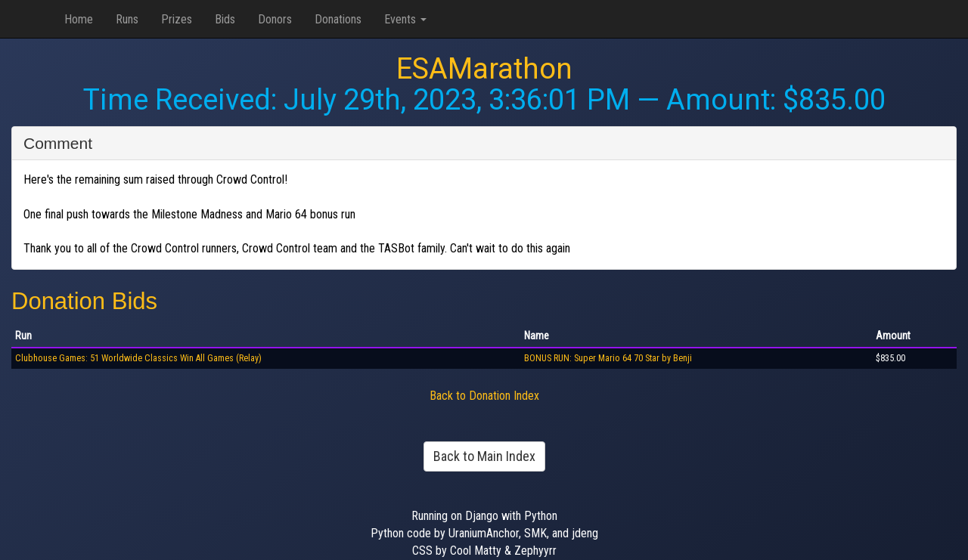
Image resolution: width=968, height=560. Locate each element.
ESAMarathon (484, 69)
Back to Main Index (484, 456)
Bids (225, 19)
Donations (338, 19)
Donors (275, 19)
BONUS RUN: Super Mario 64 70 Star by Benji (608, 358)
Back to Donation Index (484, 396)
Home (79, 19)
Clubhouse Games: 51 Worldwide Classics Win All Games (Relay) (138, 358)
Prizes (177, 19)
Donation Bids (84, 301)
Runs (127, 19)
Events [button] (405, 19)
